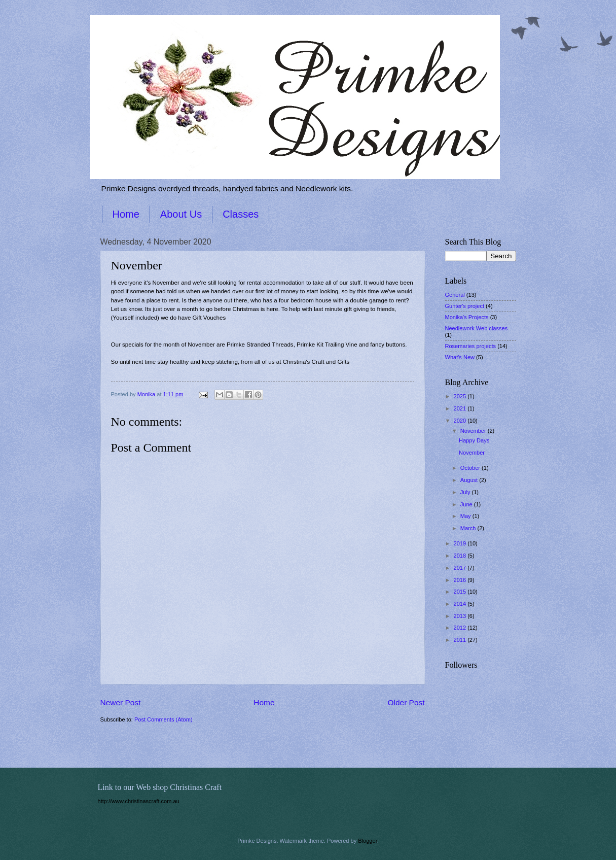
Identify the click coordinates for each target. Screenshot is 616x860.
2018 (461, 556)
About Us (181, 214)
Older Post (406, 702)
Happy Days (474, 440)
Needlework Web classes (477, 328)
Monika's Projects (467, 317)
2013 (461, 616)
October (471, 468)
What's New (460, 357)
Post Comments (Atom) (164, 719)
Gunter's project (465, 306)
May (466, 516)
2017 (461, 568)
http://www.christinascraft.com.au (139, 801)
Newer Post (121, 702)
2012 (461, 628)
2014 (461, 604)
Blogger (367, 841)
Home (126, 214)
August (470, 480)
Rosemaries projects (471, 346)
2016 (461, 580)
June (467, 504)
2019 (461, 543)
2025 (461, 396)
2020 (461, 421)
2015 (461, 592)
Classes (241, 214)
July (466, 492)
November (474, 431)
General (455, 295)
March (469, 528)
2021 (461, 408)
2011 (461, 640)
